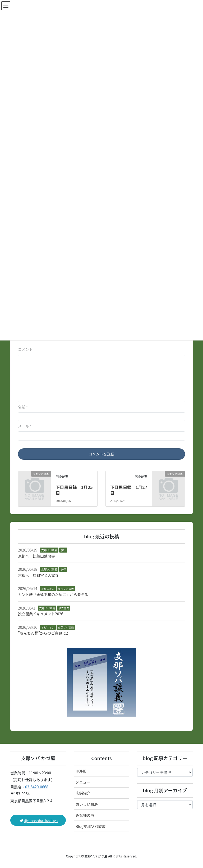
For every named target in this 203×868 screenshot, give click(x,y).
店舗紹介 (83, 793)
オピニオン (48, 589)
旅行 (63, 550)
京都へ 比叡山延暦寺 (36, 556)
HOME (81, 771)
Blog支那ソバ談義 (91, 826)
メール (25, 426)
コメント (25, 349)
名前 (23, 407)
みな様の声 (85, 815)
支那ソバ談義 (49, 550)
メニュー (83, 782)
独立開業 (64, 608)
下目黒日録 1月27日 (129, 490)
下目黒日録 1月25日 (74, 490)
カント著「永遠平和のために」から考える (53, 594)
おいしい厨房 (87, 804)
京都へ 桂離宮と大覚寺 (38, 575)
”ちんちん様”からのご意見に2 (43, 633)
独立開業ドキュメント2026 (41, 614)
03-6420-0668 (37, 787)
